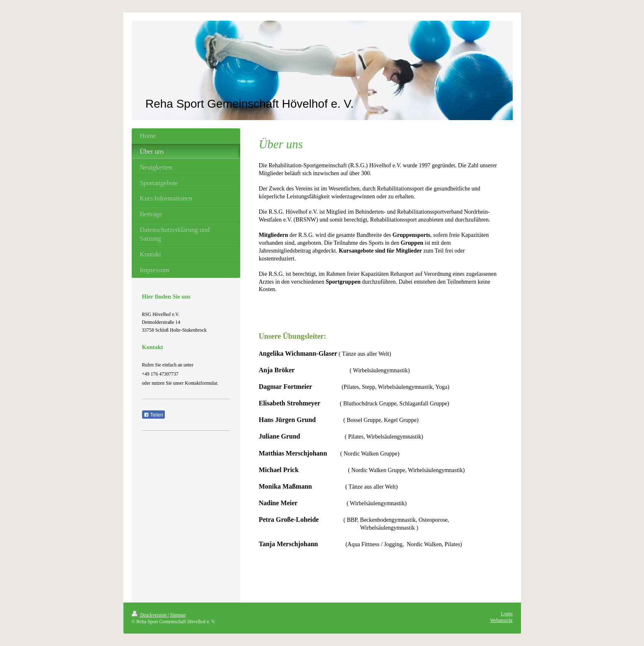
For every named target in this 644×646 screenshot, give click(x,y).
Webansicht (501, 621)
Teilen (153, 415)
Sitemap (178, 615)
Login (507, 614)
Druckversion (150, 615)
